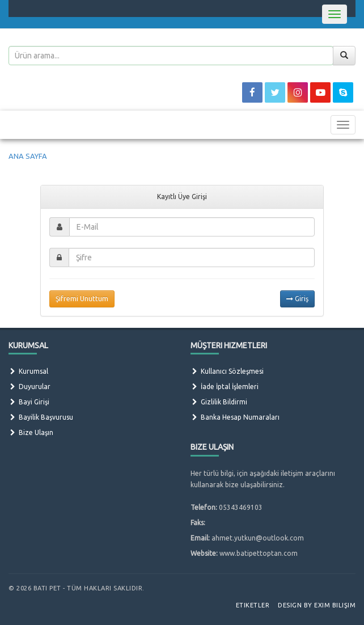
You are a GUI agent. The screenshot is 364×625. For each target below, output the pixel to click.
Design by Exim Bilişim (317, 605)
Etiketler (253, 605)
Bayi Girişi (29, 402)
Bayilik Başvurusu (41, 417)
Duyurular (29, 387)
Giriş (297, 299)
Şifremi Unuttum (82, 299)
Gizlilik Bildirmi (219, 402)
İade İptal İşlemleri (225, 387)
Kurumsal (28, 371)
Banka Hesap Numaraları (235, 417)
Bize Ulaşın (31, 432)
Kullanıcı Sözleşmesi (227, 371)
